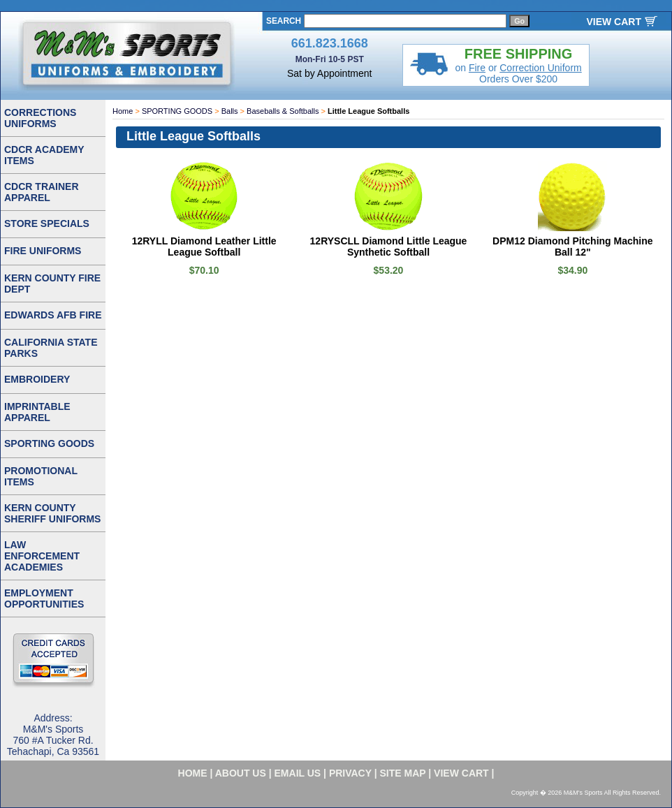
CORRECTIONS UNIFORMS (40, 118)
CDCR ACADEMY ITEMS (44, 155)
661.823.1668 (330, 43)
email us (298, 773)
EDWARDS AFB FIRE (53, 315)
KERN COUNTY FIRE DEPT (52, 284)
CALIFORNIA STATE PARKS (51, 348)
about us (241, 773)
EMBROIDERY (37, 379)
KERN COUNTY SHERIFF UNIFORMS (52, 513)
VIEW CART (614, 22)
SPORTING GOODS (177, 111)
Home (123, 111)
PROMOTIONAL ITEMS (41, 476)
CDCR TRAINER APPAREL (42, 192)
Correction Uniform (540, 68)
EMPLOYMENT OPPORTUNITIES (44, 598)
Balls (230, 111)
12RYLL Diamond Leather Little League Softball (204, 247)
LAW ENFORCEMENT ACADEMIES (42, 556)
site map (403, 773)
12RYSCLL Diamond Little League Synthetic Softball (389, 247)
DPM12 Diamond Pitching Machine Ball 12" (572, 247)
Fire (477, 68)
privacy (350, 773)
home (193, 773)
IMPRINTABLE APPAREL (37, 412)
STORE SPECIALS (47, 223)
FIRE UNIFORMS (43, 251)
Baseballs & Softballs (283, 111)
